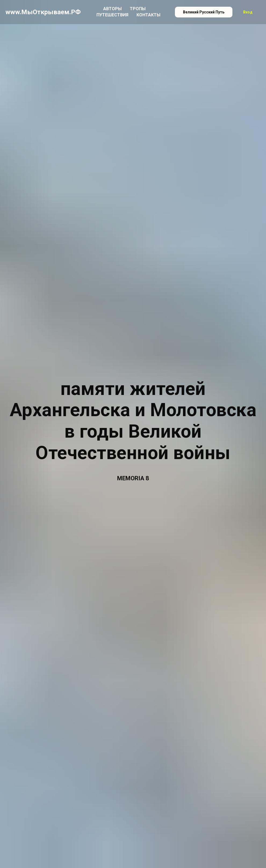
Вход (248, 12)
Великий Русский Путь (204, 12)
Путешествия (112, 15)
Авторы (112, 9)
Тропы (138, 9)
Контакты (148, 15)
